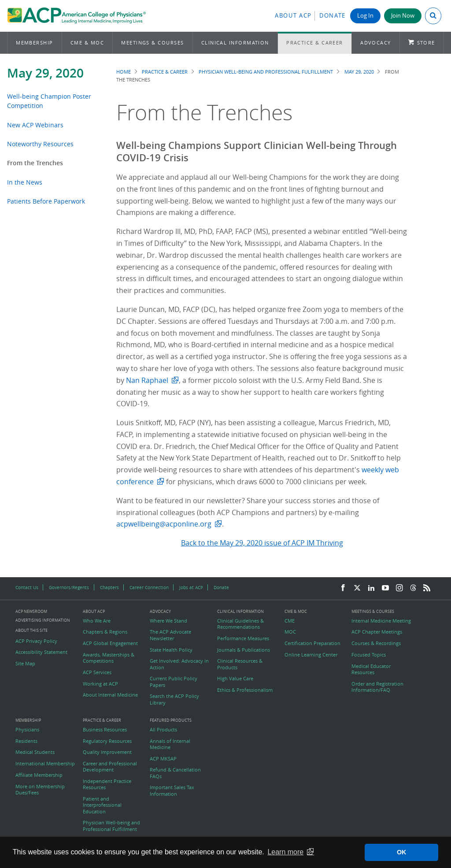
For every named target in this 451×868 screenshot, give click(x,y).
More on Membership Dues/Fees (40, 790)
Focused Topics (369, 655)
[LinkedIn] (371, 588)
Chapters (109, 587)
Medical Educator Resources (371, 669)
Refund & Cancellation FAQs (175, 773)
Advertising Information (43, 620)
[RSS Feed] (427, 588)
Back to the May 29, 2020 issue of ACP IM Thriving (262, 543)
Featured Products (171, 721)
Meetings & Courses (152, 43)
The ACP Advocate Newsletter (170, 635)
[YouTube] (385, 588)
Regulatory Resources (107, 741)
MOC (290, 632)
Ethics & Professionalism (245, 690)
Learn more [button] (285, 852)
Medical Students (35, 752)
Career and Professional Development (110, 767)
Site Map (25, 664)
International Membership (45, 764)
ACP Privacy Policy (36, 641)
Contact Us (27, 587)
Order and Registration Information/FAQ (377, 687)
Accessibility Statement (41, 652)
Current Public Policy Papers (174, 682)
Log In (365, 16)
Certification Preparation (312, 643)
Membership (35, 43)
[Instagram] (399, 588)
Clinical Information (235, 43)
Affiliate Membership (39, 775)
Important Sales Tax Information (172, 790)
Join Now (403, 16)
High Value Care (235, 679)
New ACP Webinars (35, 125)
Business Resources (105, 730)
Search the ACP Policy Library (174, 699)
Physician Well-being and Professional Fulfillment (266, 72)
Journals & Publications (244, 650)
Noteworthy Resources (40, 144)
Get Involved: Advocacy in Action (179, 664)
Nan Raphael (147, 380)
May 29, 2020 (45, 73)
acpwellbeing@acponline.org (164, 524)
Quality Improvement (107, 752)
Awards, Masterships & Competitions (109, 658)
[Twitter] (357, 588)
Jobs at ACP (191, 587)
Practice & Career (315, 43)
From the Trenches (35, 163)
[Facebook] (343, 588)
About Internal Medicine (110, 695)
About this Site (31, 630)
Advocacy (376, 43)
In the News (25, 182)
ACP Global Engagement (110, 643)
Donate (333, 16)
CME (290, 621)
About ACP (293, 16)
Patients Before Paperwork (46, 201)
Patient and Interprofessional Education (102, 805)
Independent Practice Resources (107, 784)
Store (426, 43)
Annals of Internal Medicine (170, 744)
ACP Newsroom (31, 612)
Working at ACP (100, 684)
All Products (163, 730)
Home (124, 72)
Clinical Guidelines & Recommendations (240, 624)
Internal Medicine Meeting (381, 621)
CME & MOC (87, 43)
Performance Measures (243, 638)
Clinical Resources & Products (240, 664)
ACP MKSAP (163, 759)
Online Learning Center (311, 655)
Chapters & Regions (105, 632)
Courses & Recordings (376, 643)
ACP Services (97, 672)
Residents (26, 741)
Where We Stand (168, 621)
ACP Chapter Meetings (377, 632)
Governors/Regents (69, 587)
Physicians (27, 730)
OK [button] (402, 852)
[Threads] (413, 588)
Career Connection (149, 587)
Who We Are (97, 621)
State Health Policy (171, 650)
